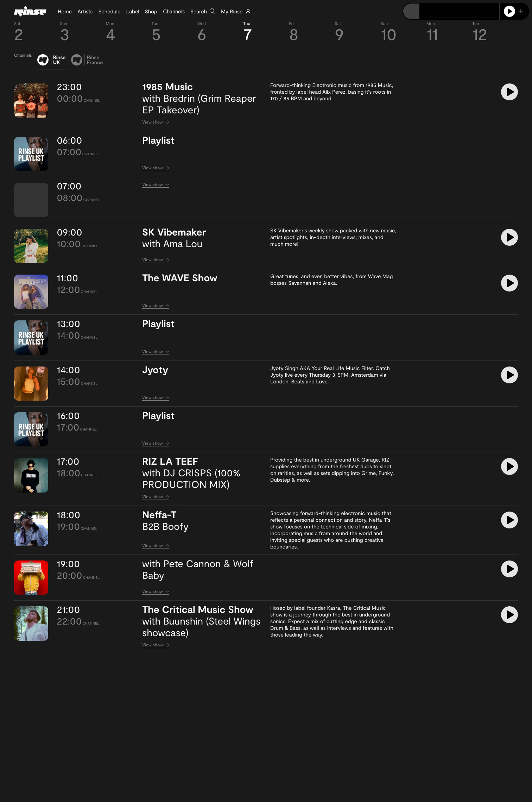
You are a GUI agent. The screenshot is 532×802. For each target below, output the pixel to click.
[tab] (51, 62)
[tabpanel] (266, 366)
